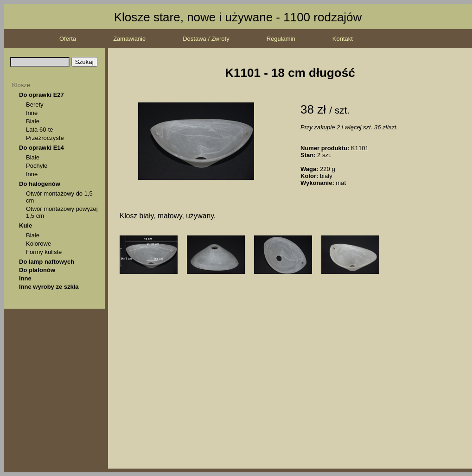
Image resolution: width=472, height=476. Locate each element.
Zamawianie (129, 39)
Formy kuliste (44, 252)
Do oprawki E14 (41, 148)
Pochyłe (37, 166)
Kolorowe (38, 244)
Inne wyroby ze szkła (49, 287)
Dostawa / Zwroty (206, 39)
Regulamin (281, 39)
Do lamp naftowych (47, 262)
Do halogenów (40, 184)
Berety (35, 105)
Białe (33, 121)
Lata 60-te (40, 130)
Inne (32, 113)
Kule (26, 225)
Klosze (21, 85)
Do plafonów (37, 270)
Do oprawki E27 (41, 95)
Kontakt (343, 39)
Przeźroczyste (45, 138)
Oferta (68, 39)
